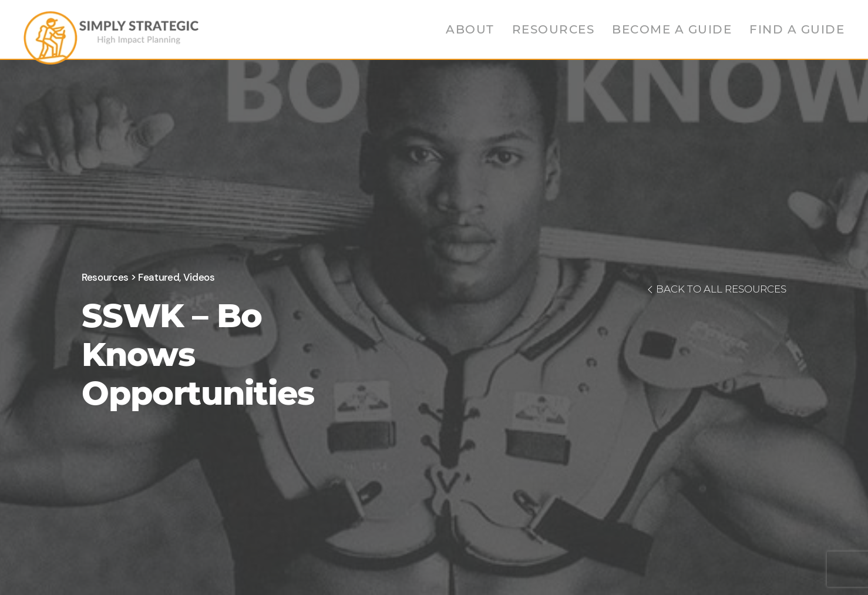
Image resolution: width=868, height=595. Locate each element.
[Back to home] (111, 35)
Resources (554, 29)
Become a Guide (672, 29)
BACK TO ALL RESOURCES (715, 289)
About (470, 29)
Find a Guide (797, 29)
